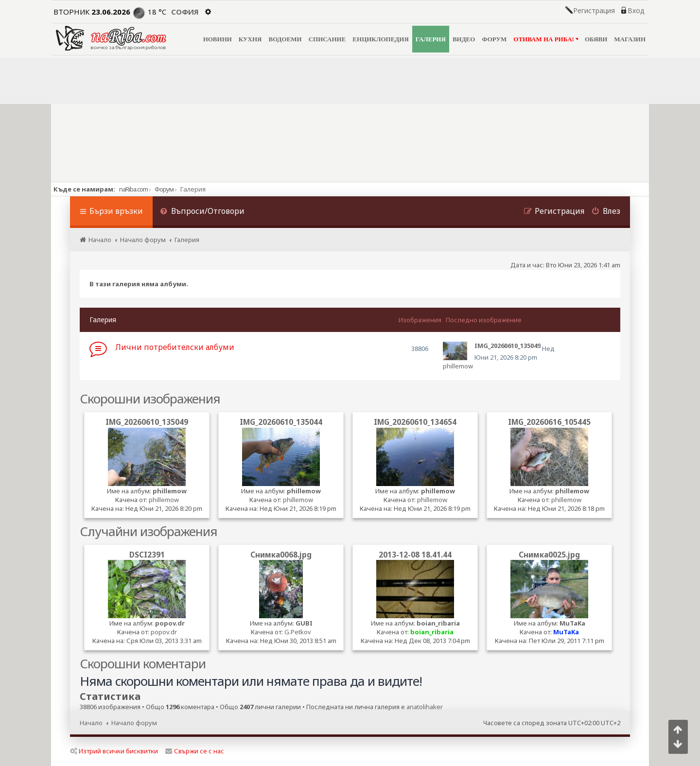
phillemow (458, 366)
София (185, 12)
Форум (164, 189)
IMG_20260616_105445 (549, 422)
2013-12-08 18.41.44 (415, 555)
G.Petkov (298, 632)
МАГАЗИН (630, 39)
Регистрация (594, 11)
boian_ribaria (438, 623)
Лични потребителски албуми (175, 347)
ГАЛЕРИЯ (431, 39)
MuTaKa (572, 623)
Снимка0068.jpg (281, 555)
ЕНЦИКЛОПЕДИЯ (380, 39)
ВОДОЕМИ (285, 39)
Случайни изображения (149, 531)
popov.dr (170, 623)
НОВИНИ (218, 39)
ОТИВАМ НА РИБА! (546, 39)
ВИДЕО (464, 39)
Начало (91, 723)
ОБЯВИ (596, 39)
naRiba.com (133, 189)
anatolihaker (425, 707)
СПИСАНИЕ (327, 39)
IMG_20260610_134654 (415, 422)
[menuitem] (202, 212)
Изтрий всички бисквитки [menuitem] (114, 751)
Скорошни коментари (143, 663)
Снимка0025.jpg (549, 555)
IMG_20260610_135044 (281, 422)
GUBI (304, 623)
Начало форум (134, 723)
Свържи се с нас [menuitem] (195, 751)
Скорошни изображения (150, 399)
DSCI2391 (147, 555)
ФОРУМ (494, 39)
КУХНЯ (250, 39)
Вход (636, 11)
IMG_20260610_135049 (147, 422)
